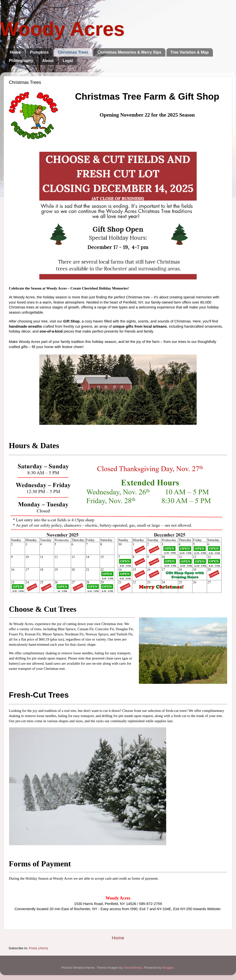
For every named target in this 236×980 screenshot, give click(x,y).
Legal (68, 61)
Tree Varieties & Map (190, 52)
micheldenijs (133, 968)
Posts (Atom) (39, 948)
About (48, 61)
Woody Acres (62, 29)
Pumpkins (39, 52)
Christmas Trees (73, 52)
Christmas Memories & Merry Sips (129, 52)
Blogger (168, 968)
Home (15, 52)
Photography (21, 61)
